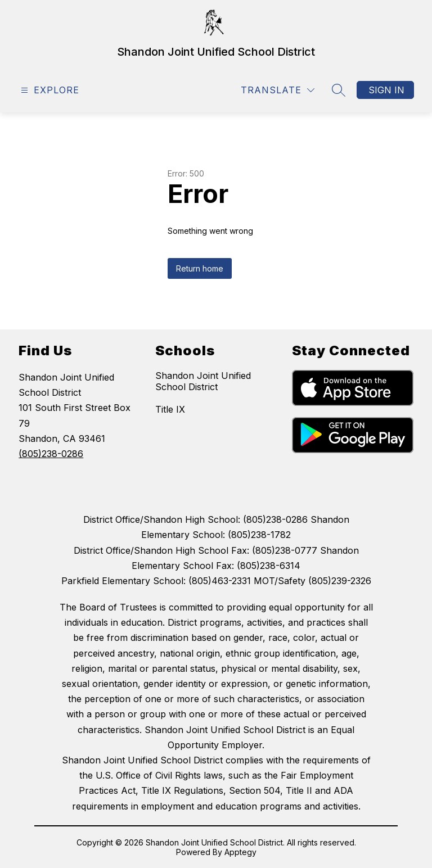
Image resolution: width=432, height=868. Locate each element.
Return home (200, 268)
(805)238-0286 (51, 454)
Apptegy (240, 852)
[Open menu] (49, 90)
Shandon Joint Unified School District (203, 381)
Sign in (386, 90)
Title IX (170, 409)
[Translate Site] (278, 90)
